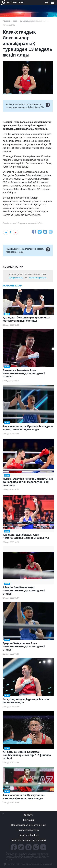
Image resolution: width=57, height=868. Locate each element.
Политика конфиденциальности (28, 840)
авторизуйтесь (16, 278)
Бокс (15, 21)
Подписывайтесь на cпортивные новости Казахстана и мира (28, 250)
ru (47, 2)
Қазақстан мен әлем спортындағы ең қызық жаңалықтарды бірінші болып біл (28, 106)
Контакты (28, 820)
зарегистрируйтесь (38, 278)
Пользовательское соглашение (29, 825)
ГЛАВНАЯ (6, 21)
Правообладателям (28, 830)
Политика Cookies (28, 835)
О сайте (28, 815)
